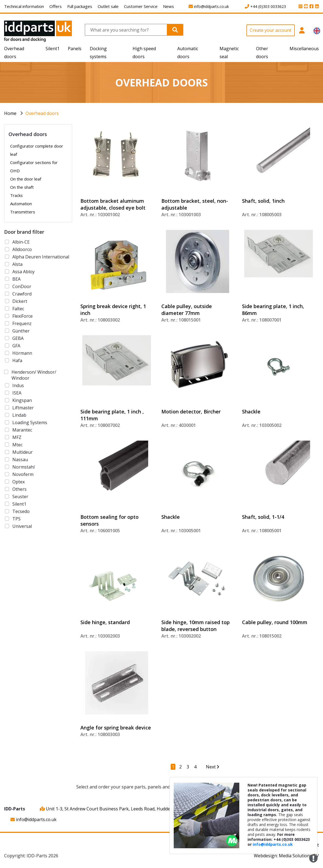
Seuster (20, 497)
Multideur (23, 452)
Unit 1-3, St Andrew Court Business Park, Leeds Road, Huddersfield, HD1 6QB (122, 809)
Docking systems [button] (98, 53)
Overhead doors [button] (14, 53)
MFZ (17, 437)
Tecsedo (21, 511)
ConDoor (22, 286)
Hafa (17, 360)
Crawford (22, 294)
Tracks (16, 195)
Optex (19, 482)
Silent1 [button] (53, 49)
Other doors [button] (262, 53)
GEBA (18, 338)
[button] (302, 33)
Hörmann (22, 353)
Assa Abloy (23, 272)
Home (10, 113)
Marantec (22, 430)
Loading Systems (30, 422)
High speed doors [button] (144, 53)
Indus (18, 385)
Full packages (80, 6)
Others (19, 489)
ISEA (17, 393)
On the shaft (22, 187)
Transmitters (23, 212)
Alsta (17, 264)
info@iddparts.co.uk (33, 819)
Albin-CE (21, 242)
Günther (21, 331)
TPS (16, 519)
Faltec (18, 309)
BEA (16, 279)
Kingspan (22, 400)
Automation (21, 204)
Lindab (19, 415)
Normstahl (23, 467)
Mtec (17, 445)
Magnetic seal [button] (229, 53)
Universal (22, 526)
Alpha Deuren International (41, 257)
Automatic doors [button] (188, 53)
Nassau (20, 460)
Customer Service (141, 6)
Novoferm (23, 474)
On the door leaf (26, 179)
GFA (16, 346)
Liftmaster (23, 408)
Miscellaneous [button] (304, 49)
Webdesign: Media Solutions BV (286, 856)
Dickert (20, 301)
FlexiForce (23, 316)
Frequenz (22, 323)
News (168, 6)
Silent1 (19, 504)
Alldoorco (22, 249)
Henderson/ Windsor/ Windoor (34, 375)
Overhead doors (42, 113)
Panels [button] (75, 49)
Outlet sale (108, 6)
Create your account (271, 30)
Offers (56, 6)
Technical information (24, 6)
